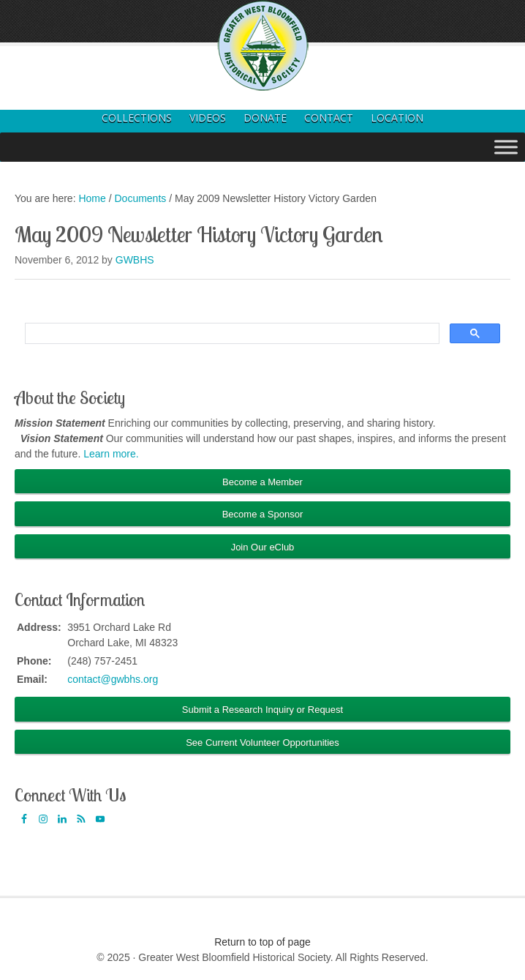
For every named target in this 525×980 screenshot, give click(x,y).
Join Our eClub (263, 547)
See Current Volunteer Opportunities (262, 743)
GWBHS (135, 260)
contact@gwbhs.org (113, 679)
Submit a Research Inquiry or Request (262, 710)
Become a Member (262, 482)
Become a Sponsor (263, 514)
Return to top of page (262, 942)
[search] (231, 334)
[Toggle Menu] (506, 147)
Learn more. (111, 454)
